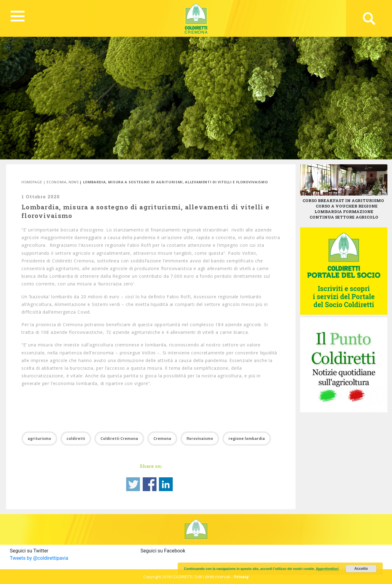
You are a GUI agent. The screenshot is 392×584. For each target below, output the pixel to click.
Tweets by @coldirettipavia (39, 558)
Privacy (241, 577)
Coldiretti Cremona (119, 439)
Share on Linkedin (166, 484)
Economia (56, 182)
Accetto (361, 569)
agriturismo (39, 439)
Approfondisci (327, 569)
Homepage (32, 182)
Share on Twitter (133, 484)
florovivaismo (200, 439)
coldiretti (76, 439)
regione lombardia (247, 439)
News (74, 182)
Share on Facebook (150, 484)
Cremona (162, 439)
